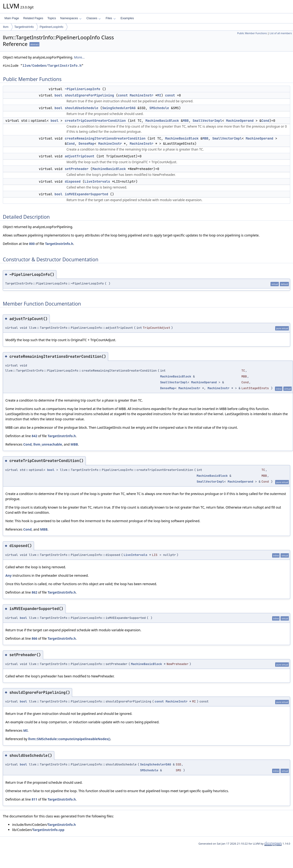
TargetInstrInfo (24, 27)
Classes (94, 18)
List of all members (281, 33)
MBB (186, 121)
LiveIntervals (97, 181)
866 (34, 638)
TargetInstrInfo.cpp (48, 830)
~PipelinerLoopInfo (82, 89)
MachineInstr (141, 95)
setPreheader (77, 169)
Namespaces (71, 18)
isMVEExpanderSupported (86, 194)
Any (9, 575)
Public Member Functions (252, 33)
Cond (265, 121)
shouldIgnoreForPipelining (89, 95)
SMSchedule (159, 108)
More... (79, 57)
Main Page (12, 18)
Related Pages (33, 18)
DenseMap (86, 144)
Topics (52, 18)
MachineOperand (240, 121)
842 (34, 436)
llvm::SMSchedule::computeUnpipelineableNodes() (69, 739)
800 (32, 244)
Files (111, 18)
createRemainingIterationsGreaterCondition (105, 138)
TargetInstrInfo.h (59, 244)
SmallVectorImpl (207, 121)
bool (59, 95)
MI (159, 95)
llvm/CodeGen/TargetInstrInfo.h (52, 66)
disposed (73, 181)
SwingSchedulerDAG (119, 108)
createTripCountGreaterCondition (95, 121)
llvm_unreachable (48, 444)
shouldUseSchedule (82, 108)
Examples (127, 18)
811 (34, 799)
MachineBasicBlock (162, 121)
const (123, 95)
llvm (6, 27)
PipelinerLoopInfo (51, 27)
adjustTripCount (80, 156)
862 (34, 592)
